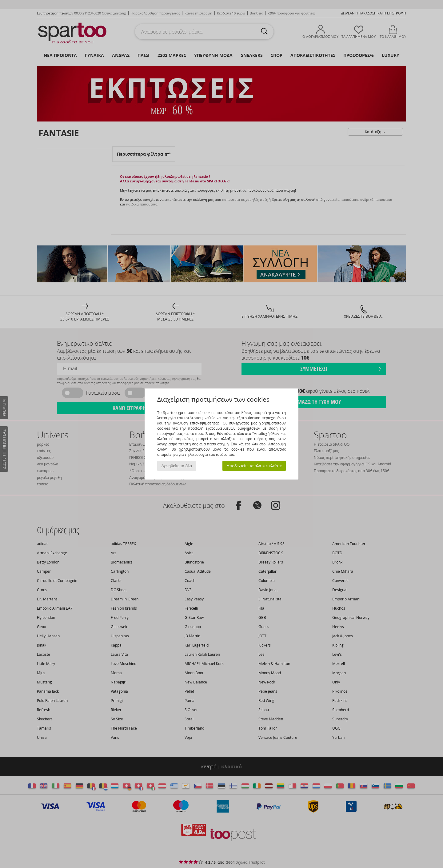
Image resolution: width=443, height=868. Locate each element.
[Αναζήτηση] (264, 32)
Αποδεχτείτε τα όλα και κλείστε (254, 466)
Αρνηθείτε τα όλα (177, 466)
